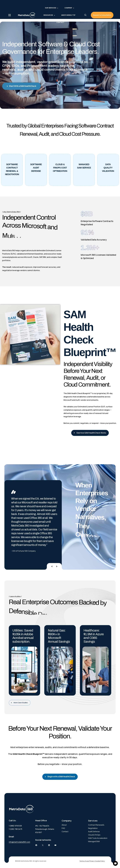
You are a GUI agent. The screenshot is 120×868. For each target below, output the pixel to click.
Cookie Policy (100, 861)
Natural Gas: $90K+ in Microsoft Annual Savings (59, 636)
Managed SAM (94, 841)
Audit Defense (94, 832)
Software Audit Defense (36, 168)
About (64, 825)
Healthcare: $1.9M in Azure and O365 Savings (94, 636)
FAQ (63, 828)
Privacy (92, 861)
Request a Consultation (102, 15)
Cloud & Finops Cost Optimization (60, 168)
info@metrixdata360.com (19, 842)
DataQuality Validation (108, 168)
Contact (65, 832)
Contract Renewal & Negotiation (96, 827)
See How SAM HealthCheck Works (91, 433)
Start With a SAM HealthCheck (21, 86)
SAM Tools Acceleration (98, 838)
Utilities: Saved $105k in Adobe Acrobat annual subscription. (23, 636)
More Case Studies (20, 703)
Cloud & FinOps (94, 835)
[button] (115, 863)
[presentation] (52, 566)
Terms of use (84, 861)
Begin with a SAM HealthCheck (61, 777)
